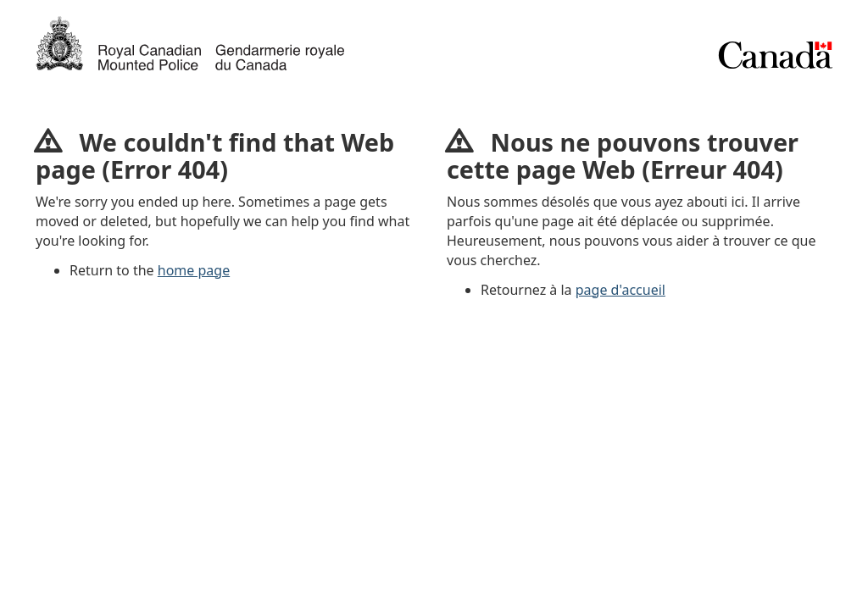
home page (194, 270)
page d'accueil (620, 290)
